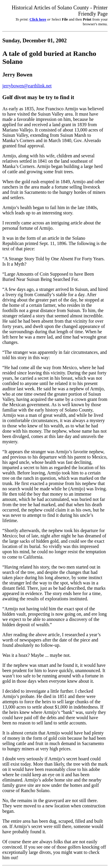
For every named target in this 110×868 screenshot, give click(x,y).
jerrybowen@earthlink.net (27, 86)
